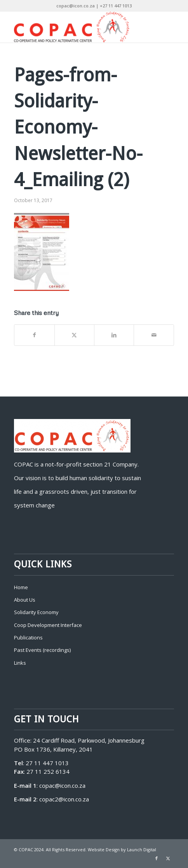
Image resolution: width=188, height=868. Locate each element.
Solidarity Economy (36, 612)
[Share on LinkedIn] (114, 335)
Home (21, 587)
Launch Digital (142, 850)
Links (20, 663)
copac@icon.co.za (62, 785)
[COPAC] (78, 27)
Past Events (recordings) (42, 650)
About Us (25, 600)
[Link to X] (168, 858)
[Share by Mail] (154, 335)
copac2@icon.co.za (64, 799)
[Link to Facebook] (157, 858)
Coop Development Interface (48, 625)
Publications (28, 637)
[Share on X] (74, 335)
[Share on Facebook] (34, 335)
